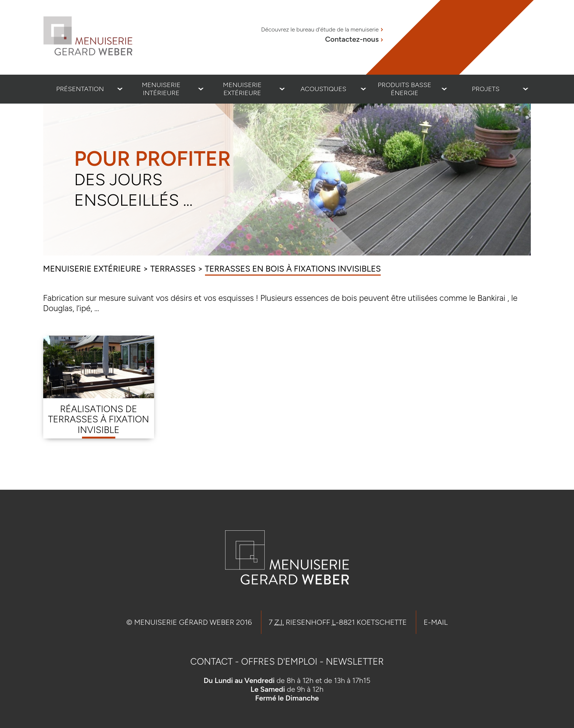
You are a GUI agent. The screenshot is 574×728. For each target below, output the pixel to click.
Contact (212, 661)
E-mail (436, 622)
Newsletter (355, 661)
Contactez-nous (352, 39)
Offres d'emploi (279, 661)
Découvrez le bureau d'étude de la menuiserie (320, 29)
